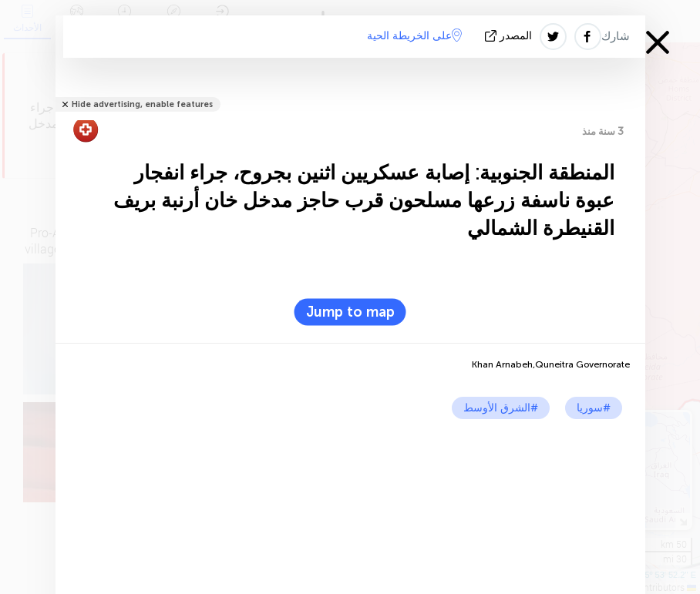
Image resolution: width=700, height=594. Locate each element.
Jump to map (350, 312)
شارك (616, 36)
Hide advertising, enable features (142, 104)
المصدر (510, 36)
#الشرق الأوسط (501, 408)
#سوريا (594, 408)
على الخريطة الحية (414, 35)
